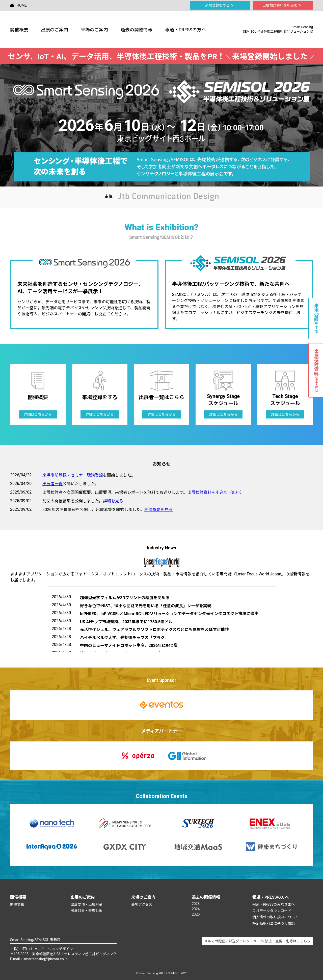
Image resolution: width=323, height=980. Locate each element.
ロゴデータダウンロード (272, 911)
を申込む (316, 370)
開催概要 (19, 30)
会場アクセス (142, 904)
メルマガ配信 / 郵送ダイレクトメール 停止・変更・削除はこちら (257, 941)
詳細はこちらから (38, 414)
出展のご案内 (55, 30)
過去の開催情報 (137, 30)
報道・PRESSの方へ (185, 30)
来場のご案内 (94, 30)
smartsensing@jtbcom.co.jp (46, 959)
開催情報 (17, 904)
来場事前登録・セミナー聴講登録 (73, 475)
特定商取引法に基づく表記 (274, 923)
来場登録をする (219, 5)
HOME (18, 5)
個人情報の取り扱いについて (275, 917)
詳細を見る (113, 501)
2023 (196, 904)
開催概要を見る (158, 510)
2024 (196, 909)
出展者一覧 (52, 484)
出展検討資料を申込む (282, 5)
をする (316, 318)
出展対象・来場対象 (87, 911)
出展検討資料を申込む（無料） (216, 492)
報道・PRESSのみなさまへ (274, 904)
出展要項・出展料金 (87, 904)
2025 (196, 914)
